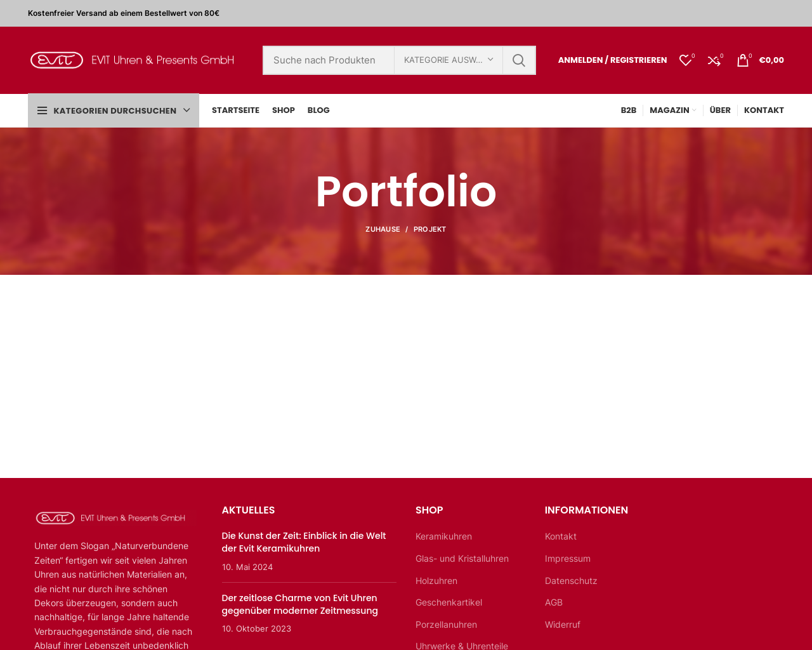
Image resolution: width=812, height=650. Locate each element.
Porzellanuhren (446, 624)
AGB (554, 602)
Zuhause (383, 229)
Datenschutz (571, 580)
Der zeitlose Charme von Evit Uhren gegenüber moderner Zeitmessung (300, 604)
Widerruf (563, 624)
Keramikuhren (444, 536)
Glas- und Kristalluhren (462, 558)
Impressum (568, 558)
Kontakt (561, 536)
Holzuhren (436, 580)
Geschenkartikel (449, 602)
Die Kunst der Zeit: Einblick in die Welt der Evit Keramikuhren (304, 542)
